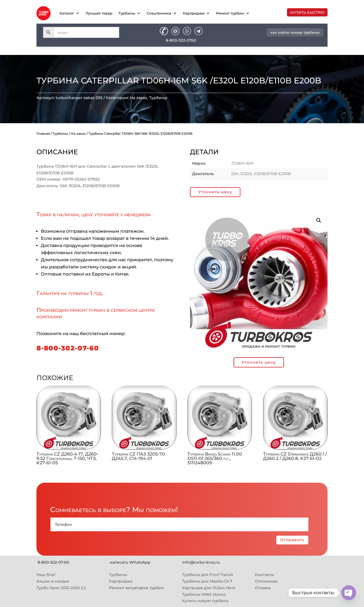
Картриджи (194, 13)
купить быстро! (307, 12)
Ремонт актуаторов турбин (137, 588)
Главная (43, 134)
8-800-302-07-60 (68, 348)
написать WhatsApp (130, 562)
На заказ (139, 98)
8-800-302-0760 (181, 40)
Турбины (127, 13)
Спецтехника (159, 13)
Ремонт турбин (230, 13)
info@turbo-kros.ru (201, 562)
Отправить (292, 540)
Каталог (67, 13)
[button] (319, 220)
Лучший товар (99, 13)
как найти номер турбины (295, 32)
